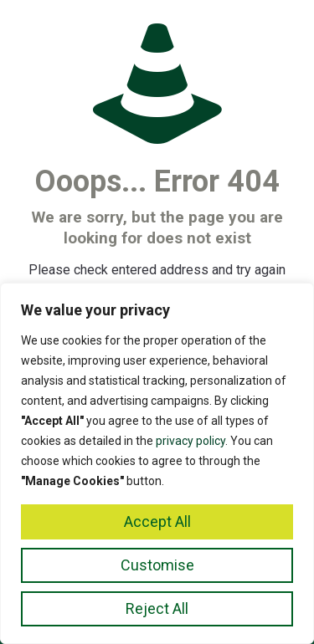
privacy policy (190, 441)
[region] (157, 463)
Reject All (157, 608)
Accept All (157, 521)
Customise (157, 565)
